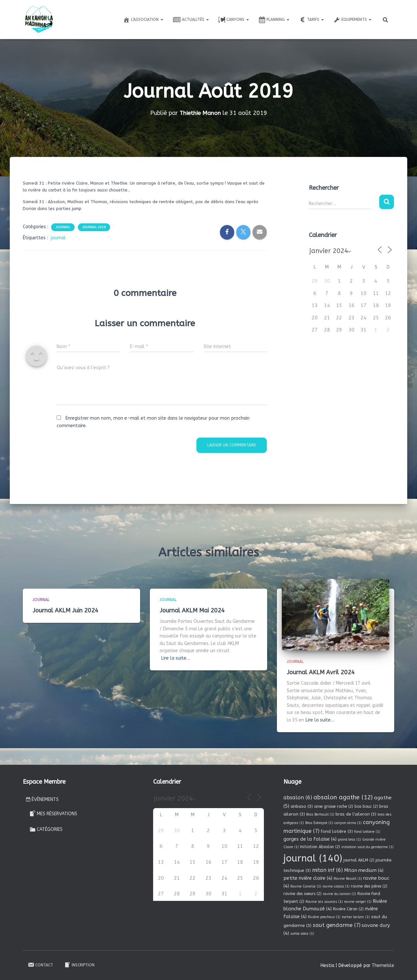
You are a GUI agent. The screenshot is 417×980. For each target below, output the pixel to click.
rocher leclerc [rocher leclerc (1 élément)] (356, 917)
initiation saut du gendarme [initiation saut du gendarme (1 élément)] (367, 847)
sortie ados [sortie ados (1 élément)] (302, 934)
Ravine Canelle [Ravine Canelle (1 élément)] (306, 886)
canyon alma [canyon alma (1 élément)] (348, 823)
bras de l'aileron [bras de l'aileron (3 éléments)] (356, 814)
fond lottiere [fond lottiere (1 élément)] (367, 832)
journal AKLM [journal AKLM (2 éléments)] (359, 860)
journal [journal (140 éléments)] (313, 858)
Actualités (191, 20)
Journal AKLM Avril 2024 (321, 672)
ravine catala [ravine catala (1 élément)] (336, 886)
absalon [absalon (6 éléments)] (298, 798)
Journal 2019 (94, 227)
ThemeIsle (383, 965)
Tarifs (311, 20)
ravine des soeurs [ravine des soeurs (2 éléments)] (302, 894)
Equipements (352, 20)
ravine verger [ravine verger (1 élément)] (358, 901)
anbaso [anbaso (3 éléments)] (302, 806)
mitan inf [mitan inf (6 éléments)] (327, 870)
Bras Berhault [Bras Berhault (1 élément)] (320, 814)
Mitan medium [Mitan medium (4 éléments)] (364, 870)
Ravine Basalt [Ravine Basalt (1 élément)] (348, 879)
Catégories (46, 829)
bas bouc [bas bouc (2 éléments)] (366, 806)
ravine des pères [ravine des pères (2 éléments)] (369, 886)
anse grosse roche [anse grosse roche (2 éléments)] (334, 806)
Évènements (42, 799)
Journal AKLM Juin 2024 (65, 610)
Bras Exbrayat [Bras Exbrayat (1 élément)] (319, 823)
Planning (274, 20)
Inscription (79, 965)
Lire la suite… (176, 658)
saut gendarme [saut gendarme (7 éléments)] (337, 925)
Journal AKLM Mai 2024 (192, 610)
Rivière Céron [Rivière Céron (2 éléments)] (348, 909)
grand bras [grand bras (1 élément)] (349, 840)
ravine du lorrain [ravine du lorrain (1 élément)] (339, 894)
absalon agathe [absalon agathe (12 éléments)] (343, 797)
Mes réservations (53, 813)
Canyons (234, 20)
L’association (143, 20)
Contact (40, 965)
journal (58, 238)
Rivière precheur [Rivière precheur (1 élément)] (324, 917)
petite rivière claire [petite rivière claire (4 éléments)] (308, 878)
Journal (63, 227)
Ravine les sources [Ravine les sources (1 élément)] (324, 901)
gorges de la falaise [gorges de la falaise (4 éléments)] (310, 839)
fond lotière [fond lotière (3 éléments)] (337, 831)
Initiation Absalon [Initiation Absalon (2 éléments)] (320, 847)
